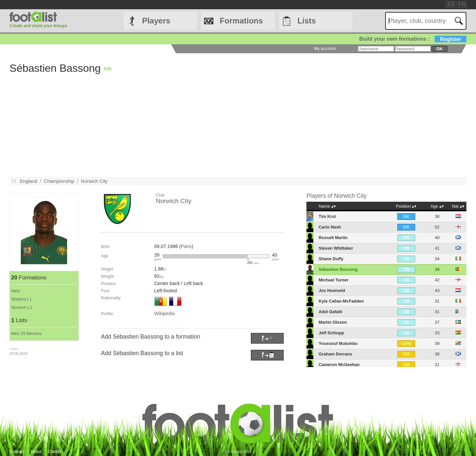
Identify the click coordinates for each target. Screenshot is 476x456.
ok (439, 49)
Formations (241, 21)
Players (156, 21)
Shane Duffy (331, 259)
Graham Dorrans (335, 354)
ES (451, 4)
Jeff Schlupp (331, 333)
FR (462, 4)
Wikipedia (164, 313)
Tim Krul (327, 216)
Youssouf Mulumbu (338, 343)
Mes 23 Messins (26, 333)
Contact (17, 452)
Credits (55, 452)
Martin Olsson (333, 322)
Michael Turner (334, 280)
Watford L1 (21, 299)
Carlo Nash (330, 227)
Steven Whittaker (336, 248)
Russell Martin (333, 238)
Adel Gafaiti (330, 312)
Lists (307, 21)
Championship (59, 181)
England (29, 181)
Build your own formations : (413, 39)
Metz (16, 291)
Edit (108, 69)
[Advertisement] (208, 131)
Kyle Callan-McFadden (341, 301)
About (36, 452)
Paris (186, 246)
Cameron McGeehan (339, 365)
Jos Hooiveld (332, 290)
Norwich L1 (22, 307)
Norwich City (94, 181)
